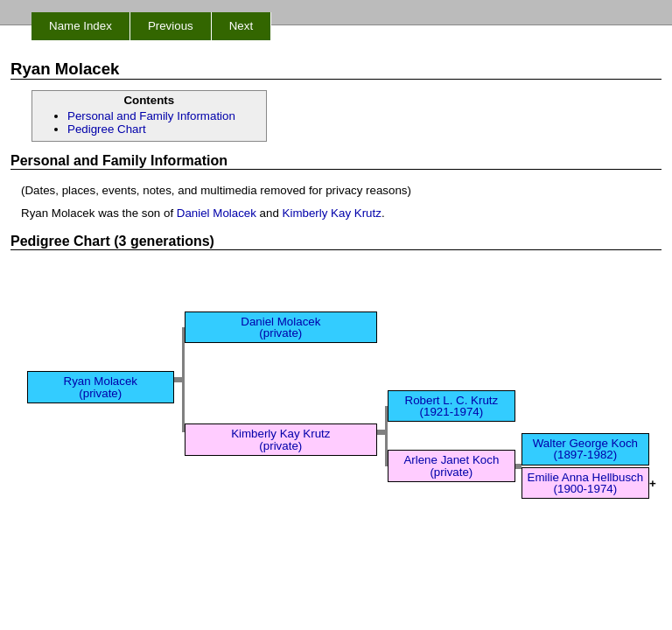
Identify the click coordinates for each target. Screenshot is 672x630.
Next (241, 26)
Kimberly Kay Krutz (332, 213)
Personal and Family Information (151, 116)
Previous (171, 26)
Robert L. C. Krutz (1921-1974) (452, 406)
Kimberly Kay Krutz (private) (280, 439)
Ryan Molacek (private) (101, 387)
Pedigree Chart (107, 129)
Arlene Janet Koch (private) (451, 465)
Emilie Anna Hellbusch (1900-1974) (586, 483)
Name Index (80, 26)
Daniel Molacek (217, 213)
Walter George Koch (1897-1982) (585, 449)
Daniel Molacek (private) (280, 327)
